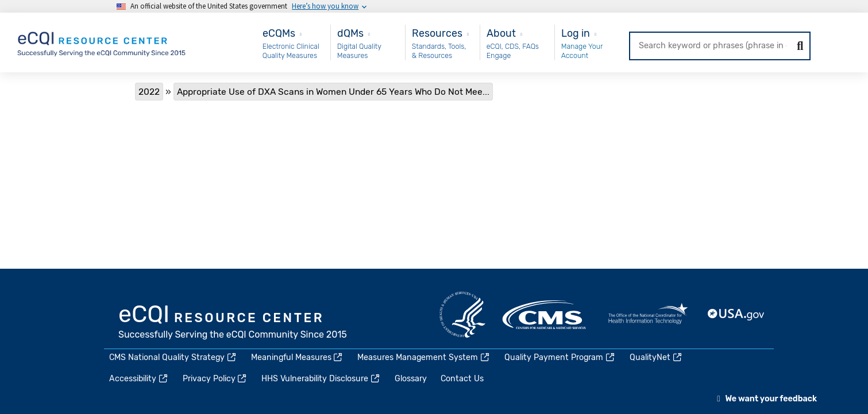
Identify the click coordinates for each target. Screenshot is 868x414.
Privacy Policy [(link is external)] (215, 379)
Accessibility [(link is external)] (139, 379)
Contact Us (462, 379)
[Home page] (102, 42)
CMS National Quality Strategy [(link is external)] (173, 357)
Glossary (411, 379)
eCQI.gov (233, 323)
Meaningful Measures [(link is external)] (298, 357)
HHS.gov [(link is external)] (462, 315)
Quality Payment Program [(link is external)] (560, 357)
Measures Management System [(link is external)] (424, 357)
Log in (576, 33)
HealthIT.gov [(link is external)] (648, 315)
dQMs (350, 33)
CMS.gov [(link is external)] (545, 315)
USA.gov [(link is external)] (736, 315)
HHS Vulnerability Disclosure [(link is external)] (321, 379)
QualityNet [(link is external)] (656, 357)
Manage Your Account (582, 51)
